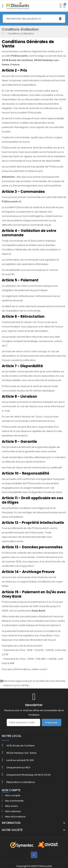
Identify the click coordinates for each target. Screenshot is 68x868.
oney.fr (43, 669)
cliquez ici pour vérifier (16, 685)
